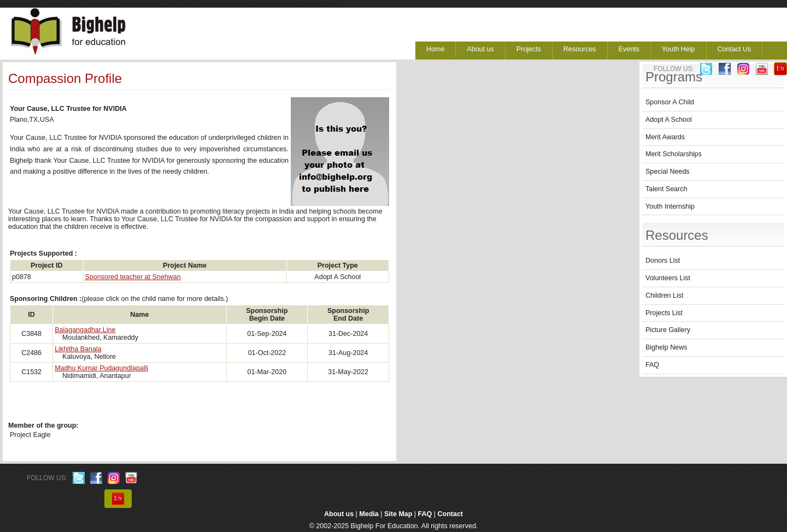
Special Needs (668, 172)
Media (369, 514)
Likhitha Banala (78, 349)
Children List (664, 295)
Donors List (663, 261)
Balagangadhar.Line (85, 330)
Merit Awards (665, 137)
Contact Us (735, 49)
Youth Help (679, 49)
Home (435, 49)
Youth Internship (670, 206)
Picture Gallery (668, 330)
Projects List (664, 313)
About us (480, 49)
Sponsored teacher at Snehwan (133, 277)
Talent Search (666, 189)
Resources (580, 49)
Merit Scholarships (674, 154)
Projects (529, 49)
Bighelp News (666, 347)
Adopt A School (669, 120)
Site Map (398, 514)
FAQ (652, 365)
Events (629, 49)
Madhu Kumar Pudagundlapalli (101, 368)
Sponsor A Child (670, 102)
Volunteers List (668, 278)
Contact (451, 514)
